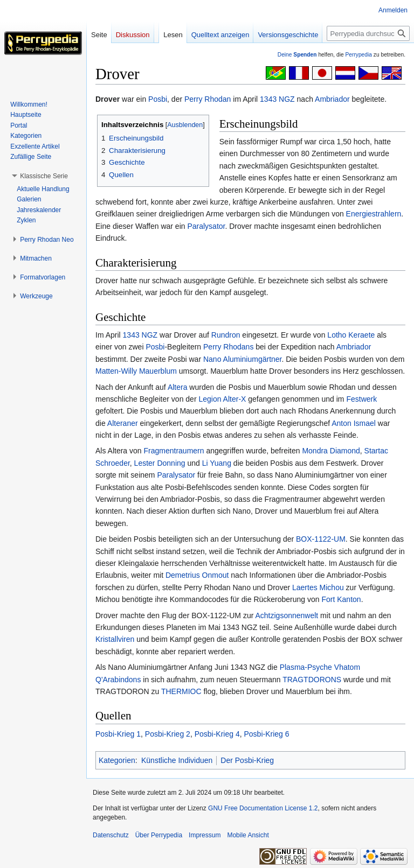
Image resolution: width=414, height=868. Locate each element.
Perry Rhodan (208, 99)
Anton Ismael (354, 423)
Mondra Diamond (331, 451)
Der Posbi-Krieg (247, 760)
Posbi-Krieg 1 (118, 734)
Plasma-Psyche (306, 667)
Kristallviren (115, 639)
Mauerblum (158, 371)
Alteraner (123, 423)
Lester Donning (160, 463)
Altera (178, 387)
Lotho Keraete (351, 335)
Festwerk (361, 399)
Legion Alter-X (222, 399)
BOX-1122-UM (321, 539)
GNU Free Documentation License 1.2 (263, 808)
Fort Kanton (341, 599)
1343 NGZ (277, 99)
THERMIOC (181, 691)
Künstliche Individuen (177, 760)
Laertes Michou (318, 587)
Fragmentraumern (174, 451)
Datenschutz (111, 835)
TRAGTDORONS (312, 680)
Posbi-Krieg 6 (266, 734)
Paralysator (206, 226)
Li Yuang (217, 463)
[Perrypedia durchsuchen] (368, 33)
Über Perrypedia (159, 835)
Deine (297, 55)
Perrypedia (358, 55)
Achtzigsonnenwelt (287, 615)
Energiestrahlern (374, 214)
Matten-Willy (116, 371)
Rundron (226, 335)
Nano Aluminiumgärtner (243, 359)
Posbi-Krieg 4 (217, 734)
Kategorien (117, 760)
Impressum (205, 835)
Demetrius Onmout (197, 575)
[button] (44, 176)
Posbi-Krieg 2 (168, 734)
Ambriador (332, 99)
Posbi (158, 99)
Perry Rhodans (228, 347)
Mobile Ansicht (248, 835)
